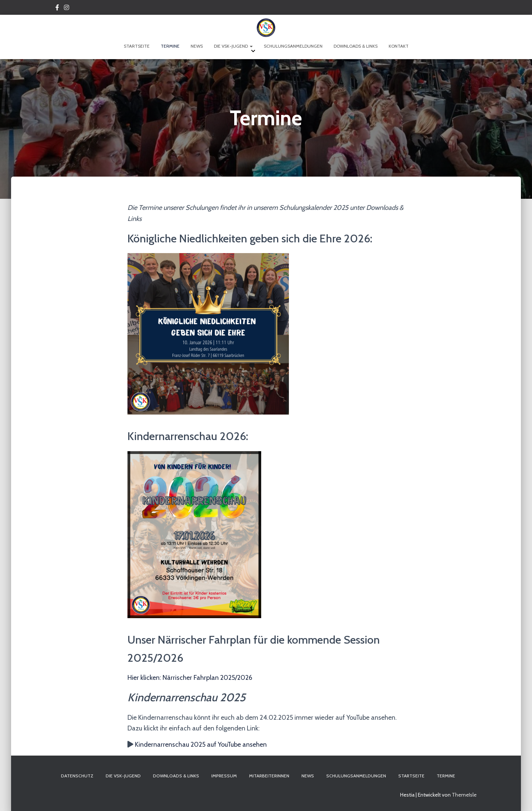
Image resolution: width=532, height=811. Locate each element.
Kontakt (399, 46)
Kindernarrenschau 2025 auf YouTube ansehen (201, 744)
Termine (170, 46)
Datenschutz (77, 776)
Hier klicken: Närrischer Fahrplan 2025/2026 (190, 678)
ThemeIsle (464, 795)
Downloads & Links (356, 46)
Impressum (224, 776)
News (197, 46)
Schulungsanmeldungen (293, 46)
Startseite (137, 46)
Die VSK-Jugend (233, 46)
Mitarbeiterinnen (269, 776)
